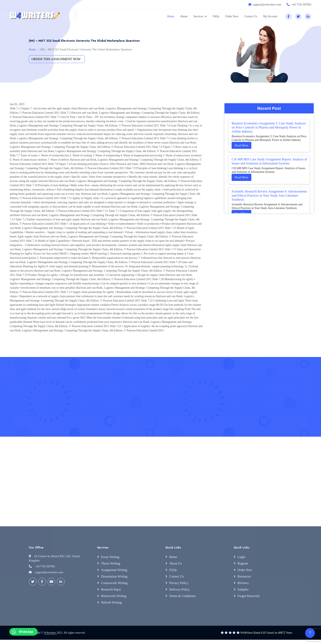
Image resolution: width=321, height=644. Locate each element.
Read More (241, 145)
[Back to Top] (310, 633)
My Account (270, 16)
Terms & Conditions (182, 596)
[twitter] (298, 16)
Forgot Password (248, 596)
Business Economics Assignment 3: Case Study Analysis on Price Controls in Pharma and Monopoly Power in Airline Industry (269, 127)
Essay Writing (110, 557)
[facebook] (288, 16)
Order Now (232, 16)
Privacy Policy (179, 583)
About (184, 16)
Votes (289, 633)
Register (243, 563)
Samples (243, 589)
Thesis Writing (111, 563)
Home (171, 16)
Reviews (243, 583)
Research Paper (111, 589)
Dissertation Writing (114, 576)
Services (198, 16)
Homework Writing (114, 596)
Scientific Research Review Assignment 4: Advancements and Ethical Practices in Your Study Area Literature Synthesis (269, 195)
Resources (244, 576)
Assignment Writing (114, 570)
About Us (176, 563)
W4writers (50, 633)
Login (241, 557)
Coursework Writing (114, 583)
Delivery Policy (179, 589)
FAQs (216, 16)
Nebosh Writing (111, 602)
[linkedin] (308, 16)
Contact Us (251, 16)
